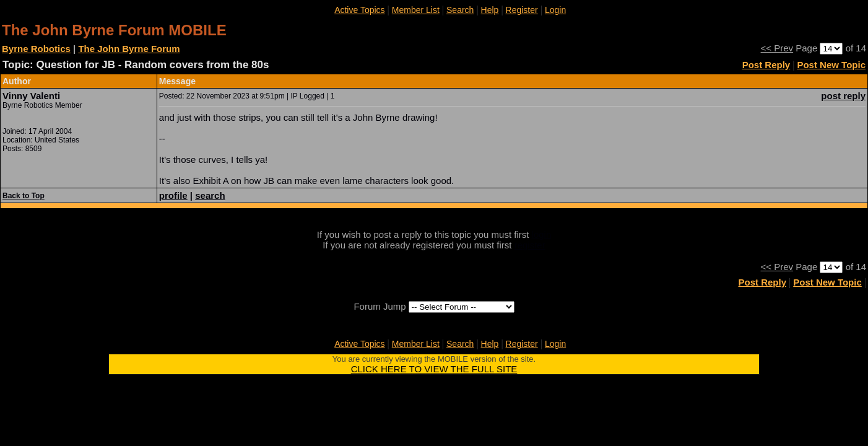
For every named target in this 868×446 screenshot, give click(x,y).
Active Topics (359, 10)
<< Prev (777, 48)
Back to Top (24, 196)
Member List (416, 10)
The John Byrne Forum (129, 49)
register (530, 245)
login (542, 234)
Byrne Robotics (36, 49)
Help (490, 10)
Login (555, 10)
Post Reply (766, 65)
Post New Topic (831, 65)
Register (522, 10)
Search (460, 10)
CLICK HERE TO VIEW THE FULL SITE (434, 369)
